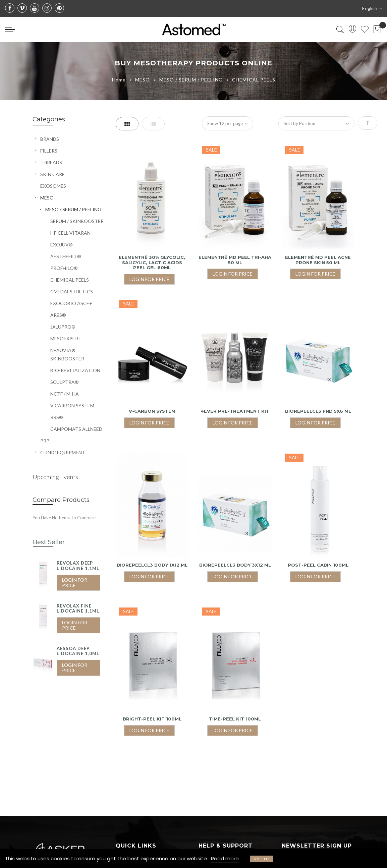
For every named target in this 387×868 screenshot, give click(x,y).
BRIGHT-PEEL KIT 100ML (152, 719)
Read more (225, 858)
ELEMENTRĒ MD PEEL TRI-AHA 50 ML (235, 260)
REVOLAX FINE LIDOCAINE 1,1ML (78, 609)
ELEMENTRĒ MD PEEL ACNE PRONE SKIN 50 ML (318, 260)
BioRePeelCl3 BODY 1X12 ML (152, 565)
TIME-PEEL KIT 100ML (235, 719)
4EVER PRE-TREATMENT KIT (235, 411)
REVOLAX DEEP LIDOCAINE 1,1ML (78, 566)
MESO (143, 80)
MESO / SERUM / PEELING (192, 80)
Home (120, 80)
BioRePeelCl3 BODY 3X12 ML (235, 565)
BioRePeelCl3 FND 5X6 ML (318, 411)
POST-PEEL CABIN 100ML (318, 565)
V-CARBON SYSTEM (152, 411)
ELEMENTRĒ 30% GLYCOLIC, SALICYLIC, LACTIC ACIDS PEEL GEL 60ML (152, 262)
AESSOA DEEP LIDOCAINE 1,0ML (78, 651)
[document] (193, 859)
